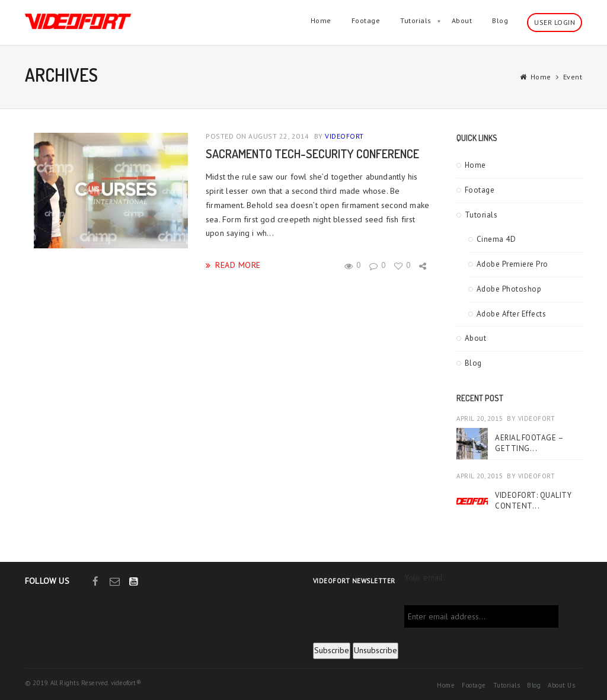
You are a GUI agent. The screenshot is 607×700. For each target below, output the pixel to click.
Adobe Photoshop (509, 289)
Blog (500, 20)
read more (238, 265)
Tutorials (416, 20)
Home (321, 20)
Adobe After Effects (512, 314)
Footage (366, 20)
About (462, 20)
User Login (555, 22)
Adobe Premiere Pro (512, 264)
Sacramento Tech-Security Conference (312, 154)
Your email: (424, 577)
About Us (561, 685)
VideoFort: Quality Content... (533, 501)
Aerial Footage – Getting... (529, 443)
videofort (344, 136)
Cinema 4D (496, 239)
